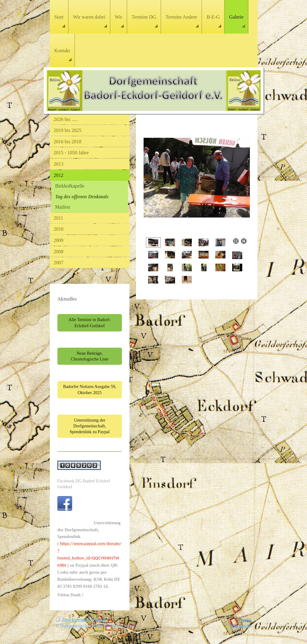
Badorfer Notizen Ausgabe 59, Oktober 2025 (90, 389)
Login (246, 620)
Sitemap (99, 620)
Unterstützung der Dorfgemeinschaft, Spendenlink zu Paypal (90, 426)
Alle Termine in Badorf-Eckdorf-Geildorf (90, 322)
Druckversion (73, 620)
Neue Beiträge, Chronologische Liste (90, 356)
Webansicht (240, 626)
